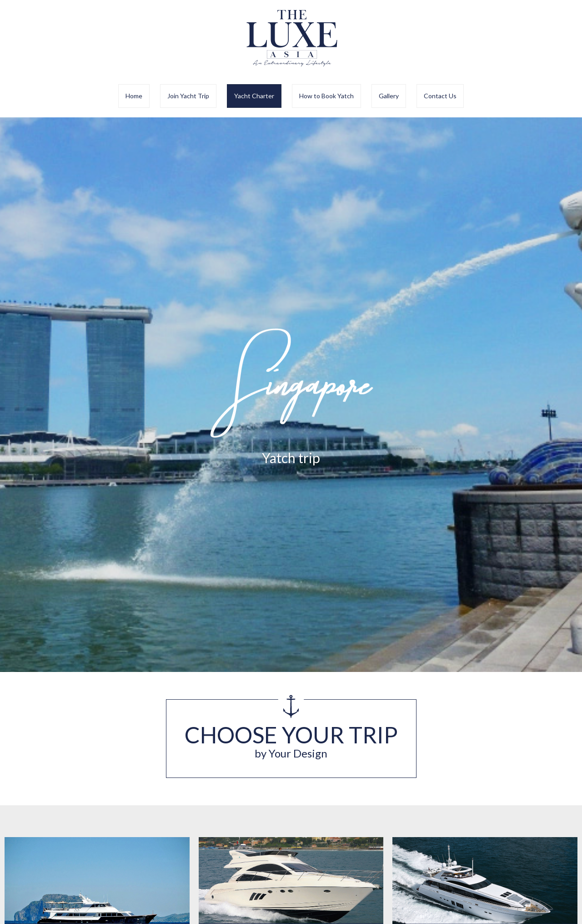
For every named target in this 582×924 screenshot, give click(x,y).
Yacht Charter (254, 96)
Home (134, 96)
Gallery (389, 96)
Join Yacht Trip (188, 96)
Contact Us (440, 96)
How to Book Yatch (326, 96)
